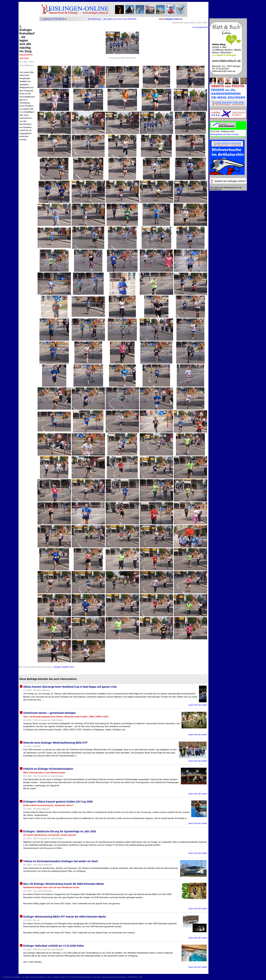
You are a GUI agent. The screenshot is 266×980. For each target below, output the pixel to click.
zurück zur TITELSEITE (54, 19)
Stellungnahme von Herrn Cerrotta (224, 134)
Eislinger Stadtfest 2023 (64, 667)
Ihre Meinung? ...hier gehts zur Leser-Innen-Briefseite (112, 19)
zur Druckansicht (200, 27)
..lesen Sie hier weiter (197, 705)
